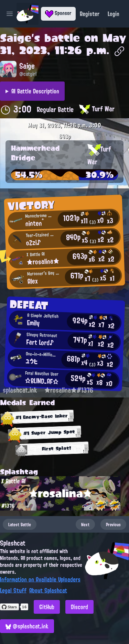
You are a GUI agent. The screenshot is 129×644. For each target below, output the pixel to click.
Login (114, 14)
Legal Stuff (13, 590)
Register (90, 14)
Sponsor (58, 13)
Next (85, 524)
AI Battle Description (35, 91)
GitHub (47, 607)
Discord (79, 607)
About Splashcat (48, 590)
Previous (113, 524)
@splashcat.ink (27, 626)
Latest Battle (20, 524)
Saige (16, 38)
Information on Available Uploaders (40, 579)
